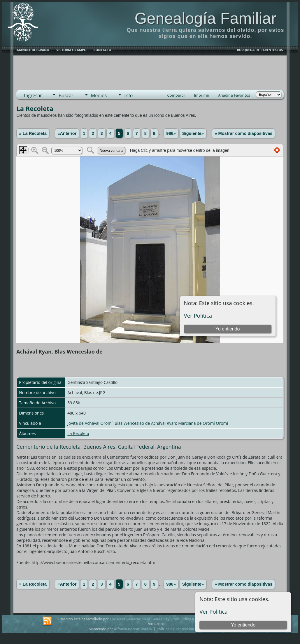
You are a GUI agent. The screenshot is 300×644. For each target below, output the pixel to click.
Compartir (176, 95)
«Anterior (67, 133)
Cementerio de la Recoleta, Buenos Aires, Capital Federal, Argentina (99, 447)
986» (171, 133)
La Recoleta (78, 433)
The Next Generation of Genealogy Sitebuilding (150, 619)
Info (128, 95)
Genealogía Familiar (205, 18)
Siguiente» (193, 133)
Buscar (66, 95)
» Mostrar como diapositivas (243, 133)
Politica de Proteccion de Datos (184, 629)
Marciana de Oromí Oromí (203, 423)
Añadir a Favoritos (234, 95)
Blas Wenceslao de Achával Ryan (145, 423)
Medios (99, 95)
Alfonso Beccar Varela (133, 629)
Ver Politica (214, 611)
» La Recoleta (33, 133)
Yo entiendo (243, 625)
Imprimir (202, 95)
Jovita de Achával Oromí (90, 423)
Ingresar (33, 95)
